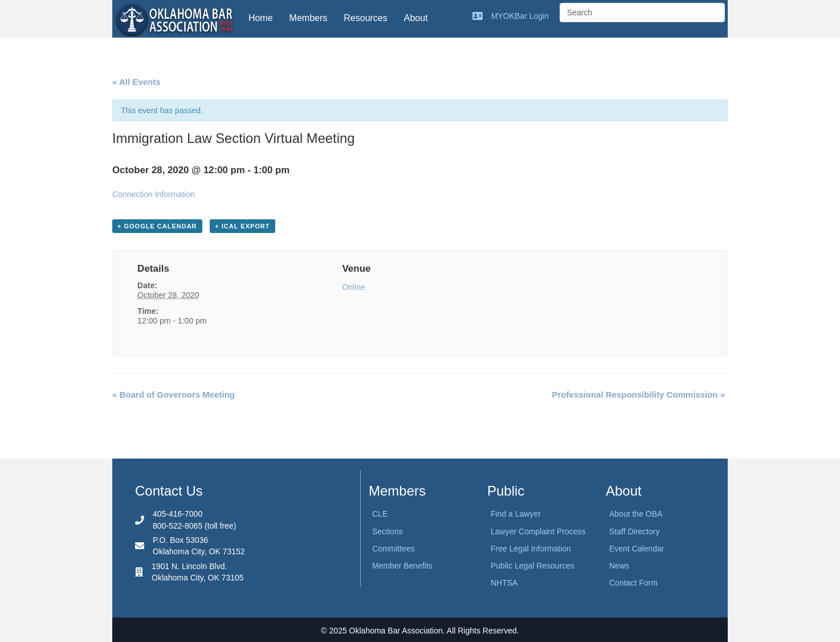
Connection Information (154, 194)
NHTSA (504, 583)
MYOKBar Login (520, 16)
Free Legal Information (531, 549)
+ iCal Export (242, 226)
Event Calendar (637, 549)
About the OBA (636, 514)
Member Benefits (402, 566)
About (416, 18)
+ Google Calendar (157, 226)
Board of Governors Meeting (174, 394)
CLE (380, 514)
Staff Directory (634, 531)
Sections (388, 531)
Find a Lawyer (516, 514)
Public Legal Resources (533, 566)
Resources (365, 18)
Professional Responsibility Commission (639, 394)
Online (353, 287)
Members (309, 18)
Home (261, 18)
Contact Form (633, 583)
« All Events (136, 82)
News (619, 566)
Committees (394, 549)
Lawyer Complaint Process (538, 531)
